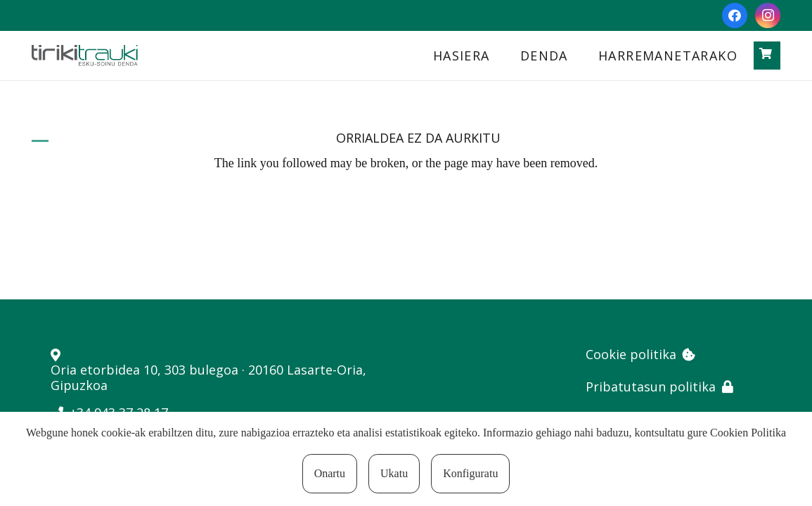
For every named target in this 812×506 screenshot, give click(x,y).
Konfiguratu (470, 473)
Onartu (330, 473)
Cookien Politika (748, 433)
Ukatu (394, 473)
